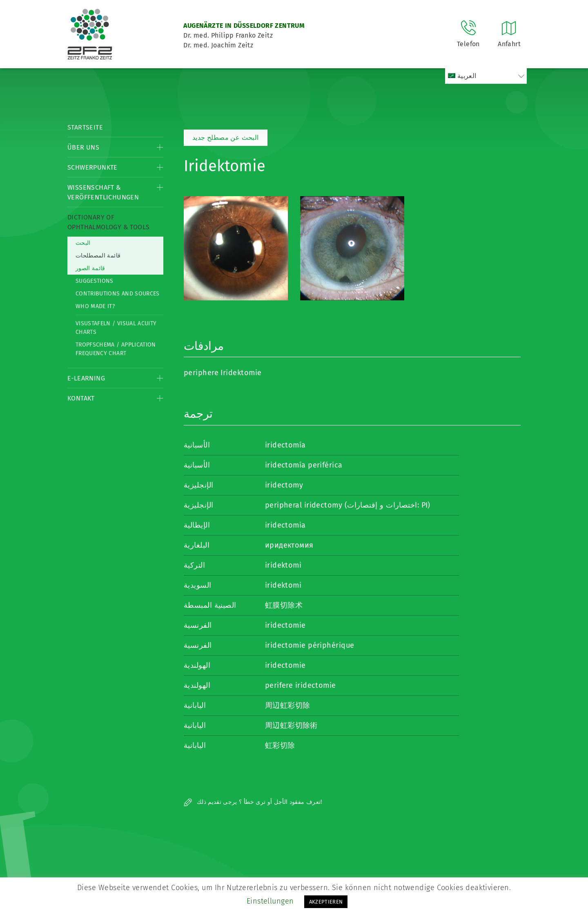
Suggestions (95, 281)
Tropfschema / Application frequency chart (116, 349)
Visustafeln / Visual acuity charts (116, 328)
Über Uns (83, 147)
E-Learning (86, 378)
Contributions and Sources (118, 294)
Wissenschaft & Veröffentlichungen (103, 192)
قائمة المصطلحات (98, 256)
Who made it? (95, 306)
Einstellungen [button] (270, 901)
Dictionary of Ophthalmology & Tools (108, 222)
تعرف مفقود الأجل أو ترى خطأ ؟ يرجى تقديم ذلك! (253, 802)
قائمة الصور (90, 268)
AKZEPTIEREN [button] (326, 902)
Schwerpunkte (92, 167)
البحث (83, 243)
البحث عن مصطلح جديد (226, 138)
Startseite (85, 127)
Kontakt (81, 398)
